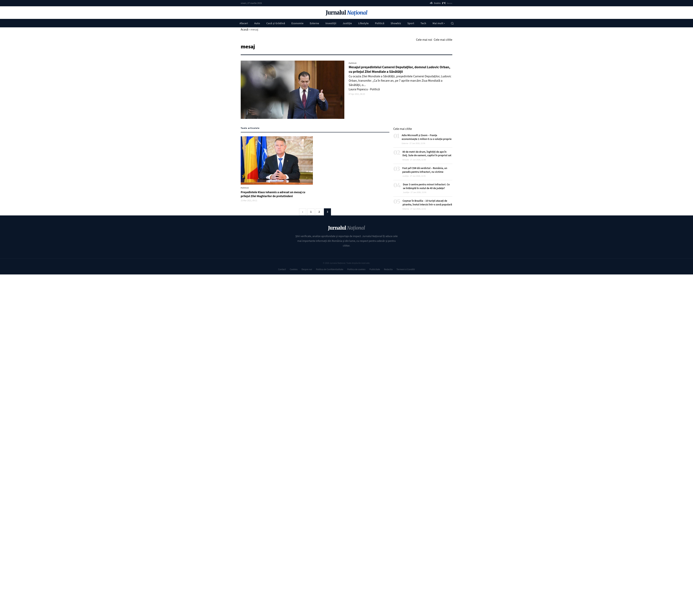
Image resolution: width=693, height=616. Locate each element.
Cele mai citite (443, 40)
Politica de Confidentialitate (330, 269)
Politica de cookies (356, 269)
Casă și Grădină (276, 23)
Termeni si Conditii (406, 269)
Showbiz (396, 23)
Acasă (245, 30)
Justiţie (347, 23)
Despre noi (307, 269)
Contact (282, 269)
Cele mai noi (424, 40)
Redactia (388, 269)
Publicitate (375, 269)
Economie (298, 23)
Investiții (331, 23)
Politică (380, 23)
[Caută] (452, 23)
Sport (411, 23)
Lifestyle (363, 23)
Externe (314, 23)
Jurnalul (346, 13)
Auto (257, 23)
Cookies (294, 269)
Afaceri (244, 23)
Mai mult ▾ (439, 23)
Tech (423, 23)
